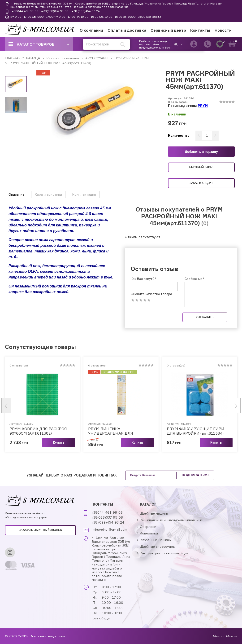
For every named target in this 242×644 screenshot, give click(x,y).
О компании (91, 30)
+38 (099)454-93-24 (86, 11)
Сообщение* (194, 279)
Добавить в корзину (201, 152)
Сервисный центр (168, 30)
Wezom (231, 636)
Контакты (200, 30)
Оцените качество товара (151, 294)
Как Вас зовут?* (143, 279)
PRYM (203, 106)
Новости (223, 30)
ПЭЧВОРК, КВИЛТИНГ (132, 58)
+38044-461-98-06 (25, 11)
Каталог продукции (62, 58)
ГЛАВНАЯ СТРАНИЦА (23, 58)
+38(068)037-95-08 (55, 11)
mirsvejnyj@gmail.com (110, 529)
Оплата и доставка (127, 30)
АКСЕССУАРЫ (96, 58)
